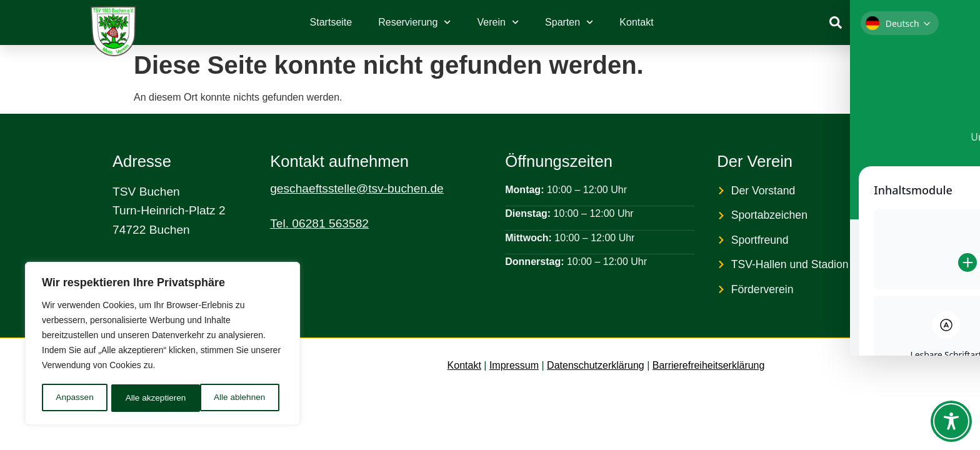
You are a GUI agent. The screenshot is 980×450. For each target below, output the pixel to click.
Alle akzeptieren (239, 398)
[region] (162, 344)
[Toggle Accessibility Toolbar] (951, 421)
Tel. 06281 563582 (319, 223)
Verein (498, 22)
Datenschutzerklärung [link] (596, 365)
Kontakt (636, 22)
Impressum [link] (514, 365)
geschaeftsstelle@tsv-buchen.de (357, 188)
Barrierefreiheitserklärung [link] (709, 365)
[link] (836, 22)
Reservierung (414, 22)
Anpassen (74, 398)
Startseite (331, 22)
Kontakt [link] (464, 365)
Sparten (569, 22)
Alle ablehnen (151, 398)
